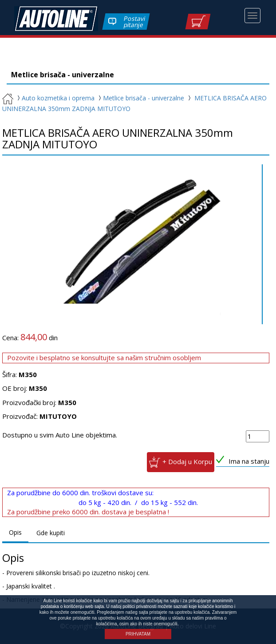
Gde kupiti (51, 533)
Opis (15, 532)
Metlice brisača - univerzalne (140, 98)
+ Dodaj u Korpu (187, 461)
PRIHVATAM (138, 634)
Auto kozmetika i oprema (55, 98)
